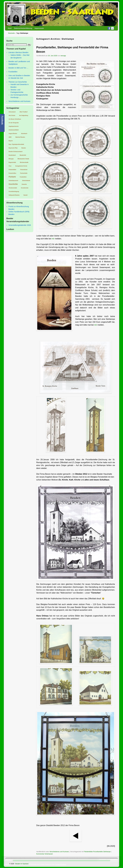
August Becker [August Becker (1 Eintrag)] (13, 134)
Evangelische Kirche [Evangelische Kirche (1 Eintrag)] (21, 166)
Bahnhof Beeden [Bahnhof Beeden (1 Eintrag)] (20, 137)
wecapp (63, 56)
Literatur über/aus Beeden (18, 52)
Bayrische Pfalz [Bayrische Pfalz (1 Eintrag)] (13, 148)
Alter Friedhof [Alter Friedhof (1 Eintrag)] (24, 112)
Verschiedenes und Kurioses (19, 101)
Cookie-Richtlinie (61, 865)
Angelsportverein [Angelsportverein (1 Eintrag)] (14, 126)
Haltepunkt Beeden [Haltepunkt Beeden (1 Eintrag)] (14, 195)
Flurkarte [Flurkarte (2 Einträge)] (12, 177)
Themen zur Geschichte (18, 82)
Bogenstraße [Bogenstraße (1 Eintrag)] (12, 162)
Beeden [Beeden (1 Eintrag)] (24, 148)
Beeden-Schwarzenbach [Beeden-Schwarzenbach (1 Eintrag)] (16, 152)
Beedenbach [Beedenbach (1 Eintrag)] (12, 155)
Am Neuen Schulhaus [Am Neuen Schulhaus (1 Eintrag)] (15, 119)
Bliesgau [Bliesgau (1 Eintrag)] (11, 159)
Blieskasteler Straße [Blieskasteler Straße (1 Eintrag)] (23, 159)
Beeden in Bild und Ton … (18, 68)
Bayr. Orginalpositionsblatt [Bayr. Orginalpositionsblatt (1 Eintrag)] (16, 144)
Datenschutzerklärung (23, 28)
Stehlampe (107, 852)
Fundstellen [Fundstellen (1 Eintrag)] (23, 177)
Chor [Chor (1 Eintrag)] (10, 166)
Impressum (39, 28)
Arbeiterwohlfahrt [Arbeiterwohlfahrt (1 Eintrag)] (14, 130)
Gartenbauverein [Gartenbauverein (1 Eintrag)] (13, 181)
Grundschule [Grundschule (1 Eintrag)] (25, 188)
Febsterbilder (88, 852)
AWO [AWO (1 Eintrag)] (10, 137)
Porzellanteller (98, 852)
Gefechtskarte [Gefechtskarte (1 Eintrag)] (26, 181)
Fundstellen (13, 72)
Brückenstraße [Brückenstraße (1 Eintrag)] (24, 162)
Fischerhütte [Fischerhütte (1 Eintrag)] (24, 173)
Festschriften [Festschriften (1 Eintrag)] (12, 173)
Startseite (11, 33)
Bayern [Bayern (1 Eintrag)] (11, 141)
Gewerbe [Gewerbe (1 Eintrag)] (24, 184)
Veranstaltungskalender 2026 (20, 225)
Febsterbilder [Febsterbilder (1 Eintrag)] (12, 170)
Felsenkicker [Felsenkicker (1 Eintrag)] (24, 170)
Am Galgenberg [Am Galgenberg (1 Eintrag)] (24, 116)
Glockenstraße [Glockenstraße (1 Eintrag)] (13, 188)
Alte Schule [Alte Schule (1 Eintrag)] (12, 116)
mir (53, 239)
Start (10, 28)
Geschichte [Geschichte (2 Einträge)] (13, 184)
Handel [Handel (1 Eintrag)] (26, 195)
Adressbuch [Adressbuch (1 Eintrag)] (12, 112)
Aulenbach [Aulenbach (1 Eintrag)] (24, 134)
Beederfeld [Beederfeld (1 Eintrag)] (23, 155)
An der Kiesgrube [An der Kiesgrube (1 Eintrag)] (14, 123)
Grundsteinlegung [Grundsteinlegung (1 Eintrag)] (14, 192)
